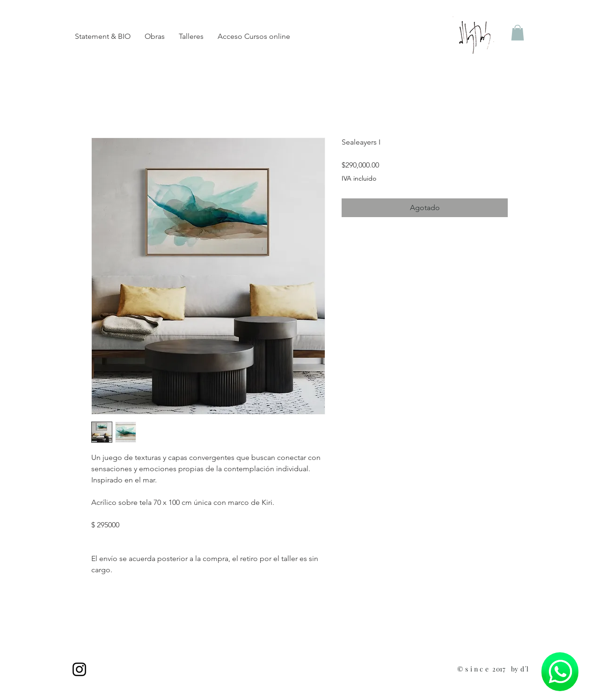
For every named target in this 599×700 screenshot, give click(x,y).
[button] (518, 33)
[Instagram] (79, 669)
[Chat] (560, 672)
